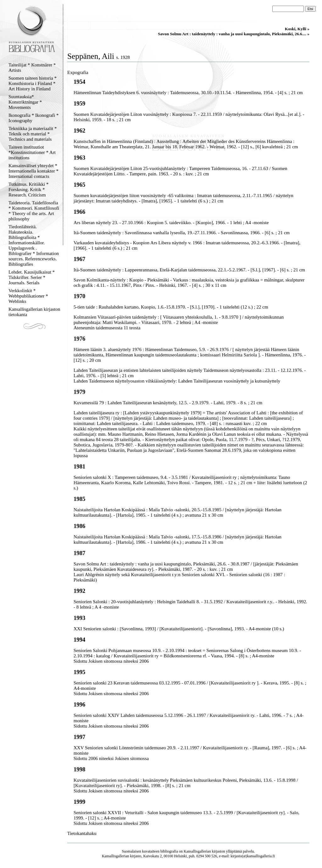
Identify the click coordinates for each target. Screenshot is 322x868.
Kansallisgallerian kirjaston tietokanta (34, 312)
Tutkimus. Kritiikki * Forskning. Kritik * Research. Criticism (28, 190)
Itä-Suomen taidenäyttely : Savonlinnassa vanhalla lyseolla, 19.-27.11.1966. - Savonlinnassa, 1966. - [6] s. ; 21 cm (182, 233)
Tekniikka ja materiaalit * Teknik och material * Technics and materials (33, 134)
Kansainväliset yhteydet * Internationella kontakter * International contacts (33, 171)
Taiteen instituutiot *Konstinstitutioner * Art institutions (32, 152)
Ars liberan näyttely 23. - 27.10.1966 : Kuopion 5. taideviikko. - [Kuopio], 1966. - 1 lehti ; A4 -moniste (171, 223)
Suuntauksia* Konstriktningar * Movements (25, 102)
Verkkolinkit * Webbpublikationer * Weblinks (28, 296)
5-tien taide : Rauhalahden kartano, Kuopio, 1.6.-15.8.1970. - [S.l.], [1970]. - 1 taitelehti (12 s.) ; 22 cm (171, 307)
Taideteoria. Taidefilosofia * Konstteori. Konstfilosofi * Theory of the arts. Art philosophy (34, 211)
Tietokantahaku (82, 833)
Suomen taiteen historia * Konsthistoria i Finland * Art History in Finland (33, 83)
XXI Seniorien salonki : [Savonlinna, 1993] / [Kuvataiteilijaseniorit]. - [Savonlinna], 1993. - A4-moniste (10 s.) (179, 629)
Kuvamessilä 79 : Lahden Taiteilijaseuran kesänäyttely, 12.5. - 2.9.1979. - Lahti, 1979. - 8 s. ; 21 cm (168, 403)
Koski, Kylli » (297, 29)
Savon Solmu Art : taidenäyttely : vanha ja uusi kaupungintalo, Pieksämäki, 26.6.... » (234, 34)
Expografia (78, 72)
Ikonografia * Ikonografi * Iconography (34, 118)
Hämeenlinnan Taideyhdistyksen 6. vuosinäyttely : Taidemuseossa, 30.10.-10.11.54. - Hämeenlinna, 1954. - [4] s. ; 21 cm (188, 93)
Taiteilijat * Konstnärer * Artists (32, 68)
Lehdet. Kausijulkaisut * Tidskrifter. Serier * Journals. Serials (32, 277)
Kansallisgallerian (197, 851)
